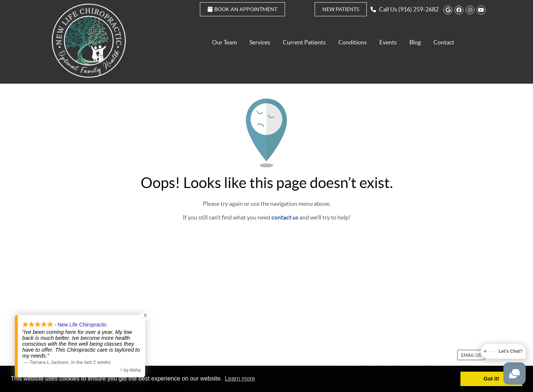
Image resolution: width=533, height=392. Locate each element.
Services (260, 42)
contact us (285, 217)
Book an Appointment (242, 9)
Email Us (471, 355)
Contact (444, 42)
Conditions (353, 42)
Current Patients (304, 42)
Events (388, 42)
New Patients (341, 9)
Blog (415, 42)
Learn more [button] (240, 378)
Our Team (224, 42)
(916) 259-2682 (418, 9)
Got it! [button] (492, 379)
